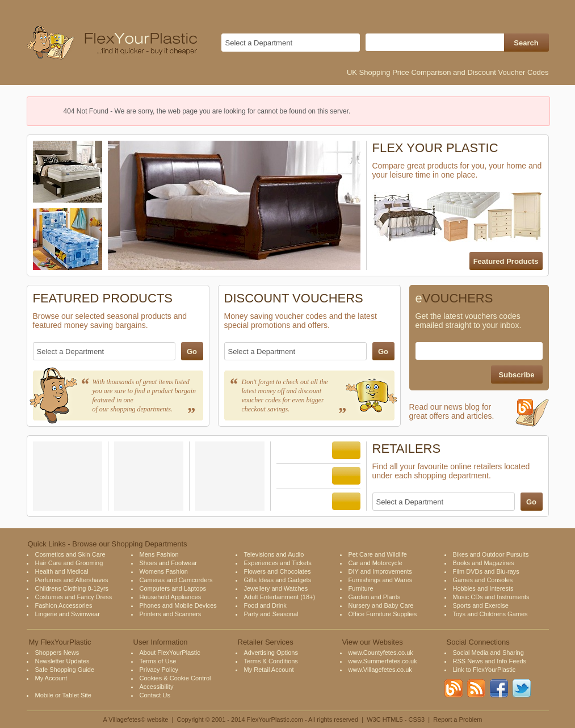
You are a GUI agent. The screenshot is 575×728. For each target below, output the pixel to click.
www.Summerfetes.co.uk (383, 661)
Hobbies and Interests (483, 588)
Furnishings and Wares (381, 580)
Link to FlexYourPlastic (484, 670)
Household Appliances (171, 597)
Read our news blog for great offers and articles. (479, 416)
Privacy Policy (159, 670)
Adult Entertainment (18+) (280, 597)
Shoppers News (57, 653)
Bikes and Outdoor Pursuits (491, 554)
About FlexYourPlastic (170, 653)
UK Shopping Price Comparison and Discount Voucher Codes (448, 72)
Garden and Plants (375, 597)
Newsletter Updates (62, 661)
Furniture (361, 588)
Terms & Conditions (271, 661)
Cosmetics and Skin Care (70, 554)
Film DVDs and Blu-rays (486, 571)
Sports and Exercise (481, 605)
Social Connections (478, 642)
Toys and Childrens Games (490, 614)
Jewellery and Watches (276, 588)
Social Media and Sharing (488, 653)
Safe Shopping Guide (65, 670)
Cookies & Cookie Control (175, 678)
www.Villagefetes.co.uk (380, 670)
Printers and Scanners (171, 614)
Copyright (190, 719)
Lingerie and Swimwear (68, 614)
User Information (161, 642)
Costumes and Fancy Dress (74, 597)
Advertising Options (271, 653)
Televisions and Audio (274, 554)
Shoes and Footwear (169, 563)
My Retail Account (269, 670)
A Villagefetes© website (135, 719)
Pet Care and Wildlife (378, 554)
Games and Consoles (483, 580)
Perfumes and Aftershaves (72, 580)
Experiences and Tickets (278, 563)
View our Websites (373, 642)
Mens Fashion (159, 554)
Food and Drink (265, 605)
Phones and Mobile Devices (178, 605)
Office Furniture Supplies (383, 614)
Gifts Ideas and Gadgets (278, 580)
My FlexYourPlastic (60, 642)
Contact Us (155, 695)
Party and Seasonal (271, 614)
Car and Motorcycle (375, 563)
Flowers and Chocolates (278, 571)
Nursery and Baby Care (381, 605)
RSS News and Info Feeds (490, 661)
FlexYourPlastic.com (275, 719)
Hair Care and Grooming (69, 563)
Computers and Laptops (173, 588)
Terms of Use (158, 661)
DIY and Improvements (380, 571)
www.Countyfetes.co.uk (381, 653)
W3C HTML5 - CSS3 (396, 719)
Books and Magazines (484, 563)
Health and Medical (62, 571)
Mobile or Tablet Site (63, 695)
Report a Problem (458, 719)
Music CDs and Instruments (491, 597)
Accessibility (157, 687)
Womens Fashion (164, 571)
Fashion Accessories (64, 605)
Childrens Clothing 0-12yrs (72, 588)
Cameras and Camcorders (176, 580)
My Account (51, 678)
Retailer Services (266, 642)
